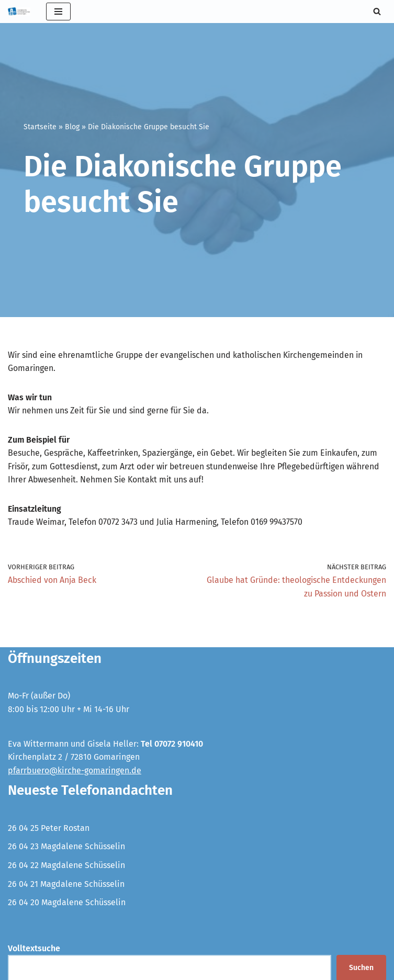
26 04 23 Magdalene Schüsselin (66, 847)
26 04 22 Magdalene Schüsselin (66, 866)
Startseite (40, 127)
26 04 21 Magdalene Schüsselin (66, 885)
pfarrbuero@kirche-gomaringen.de (75, 771)
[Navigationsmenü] (58, 12)
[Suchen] (377, 11)
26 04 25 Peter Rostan (49, 829)
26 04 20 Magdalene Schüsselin (67, 903)
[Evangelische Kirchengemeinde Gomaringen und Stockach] (19, 12)
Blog (72, 127)
